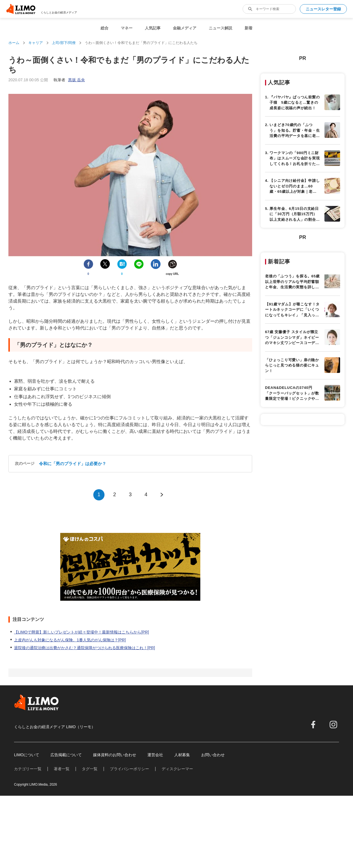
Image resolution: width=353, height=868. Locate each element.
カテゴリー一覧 (28, 769)
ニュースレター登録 (323, 9)
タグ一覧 (90, 769)
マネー (127, 28)
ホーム (14, 43)
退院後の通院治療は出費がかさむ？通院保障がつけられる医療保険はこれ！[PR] (84, 648)
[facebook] (313, 725)
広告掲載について (66, 755)
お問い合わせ (213, 755)
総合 (104, 28)
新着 (249, 28)
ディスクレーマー (177, 769)
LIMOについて (27, 755)
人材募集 (182, 755)
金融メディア (185, 28)
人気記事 (153, 28)
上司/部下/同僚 (64, 43)
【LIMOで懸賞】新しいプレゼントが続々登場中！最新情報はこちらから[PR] (81, 632)
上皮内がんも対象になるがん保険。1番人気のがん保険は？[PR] (70, 640)
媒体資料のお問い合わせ (115, 755)
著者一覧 (62, 769)
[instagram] (333, 725)
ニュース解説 (220, 28)
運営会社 (155, 755)
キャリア (36, 43)
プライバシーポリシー (129, 769)
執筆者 (69, 80)
